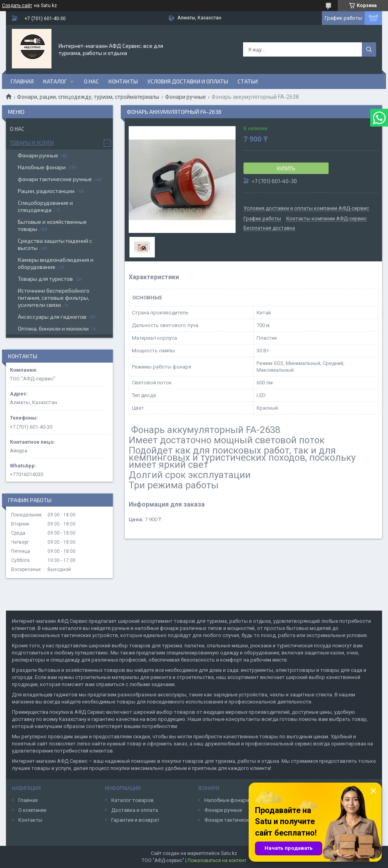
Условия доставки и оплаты (188, 81)
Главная (22, 81)
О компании (32, 810)
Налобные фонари (42, 167)
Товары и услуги (32, 143)
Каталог (55, 81)
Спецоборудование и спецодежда (45, 206)
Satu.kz (229, 853)
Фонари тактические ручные (239, 820)
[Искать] (369, 49)
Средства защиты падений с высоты (55, 244)
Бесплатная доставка (269, 228)
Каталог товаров (132, 800)
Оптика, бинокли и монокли (53, 328)
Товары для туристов (45, 279)
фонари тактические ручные (55, 179)
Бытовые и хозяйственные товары (52, 225)
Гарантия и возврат (135, 820)
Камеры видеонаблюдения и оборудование (56, 263)
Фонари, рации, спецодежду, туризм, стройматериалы (88, 97)
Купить (286, 168)
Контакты (123, 81)
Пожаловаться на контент (217, 860)
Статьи (248, 81)
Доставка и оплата (135, 810)
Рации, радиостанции (46, 191)
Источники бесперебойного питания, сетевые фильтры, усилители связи (54, 298)
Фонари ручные (185, 97)
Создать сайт (17, 6)
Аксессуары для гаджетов (52, 317)
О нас (91, 81)
